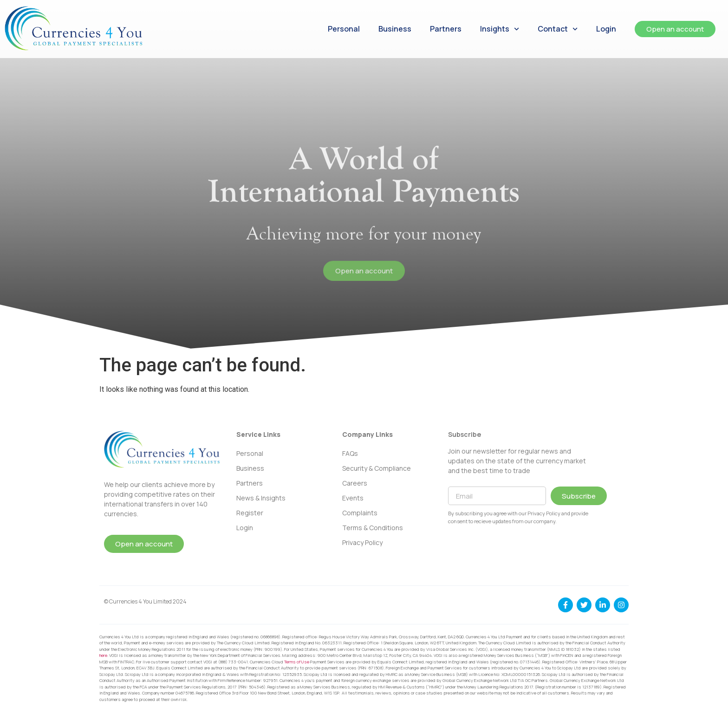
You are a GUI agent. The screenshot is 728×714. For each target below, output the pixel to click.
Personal (344, 29)
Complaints (360, 513)
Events (353, 498)
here (103, 655)
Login (606, 29)
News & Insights (261, 498)
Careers (355, 483)
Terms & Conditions (373, 528)
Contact (558, 29)
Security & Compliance (377, 468)
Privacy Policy (362, 542)
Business (395, 29)
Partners (446, 29)
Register (250, 513)
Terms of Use (297, 662)
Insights (500, 29)
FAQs (350, 453)
